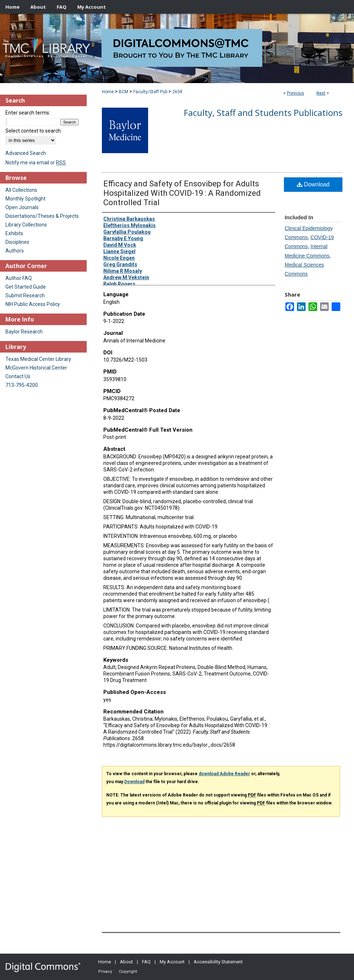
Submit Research (25, 295)
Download (313, 184)
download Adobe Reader (224, 774)
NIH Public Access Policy (33, 304)
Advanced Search (26, 153)
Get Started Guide (26, 287)
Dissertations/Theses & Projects (42, 216)
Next (321, 93)
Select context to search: (34, 131)
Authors (15, 251)
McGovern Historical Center (36, 368)
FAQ (146, 962)
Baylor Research (24, 332)
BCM (124, 92)
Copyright (128, 972)
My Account (172, 962)
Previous (295, 93)
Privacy (105, 972)
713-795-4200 (22, 385)
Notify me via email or (36, 163)
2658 (177, 92)
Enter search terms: (28, 113)
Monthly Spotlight (25, 199)
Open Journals (22, 207)
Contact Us (18, 376)
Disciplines (17, 242)
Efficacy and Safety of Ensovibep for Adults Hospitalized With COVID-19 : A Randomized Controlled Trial (182, 193)
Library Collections (26, 225)
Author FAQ (19, 278)
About (126, 962)
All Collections (21, 190)
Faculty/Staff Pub (150, 92)
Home (108, 92)
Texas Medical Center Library (38, 359)
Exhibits (14, 233)
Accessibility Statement (218, 962)
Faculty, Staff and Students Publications (263, 113)
